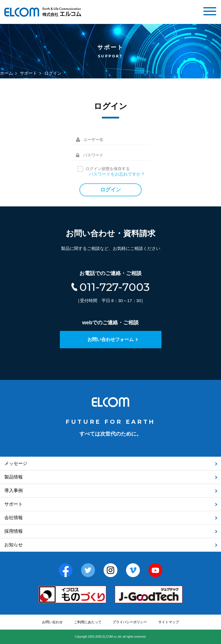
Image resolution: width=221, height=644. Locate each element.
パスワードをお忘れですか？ (117, 174)
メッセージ (16, 463)
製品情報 (14, 477)
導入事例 (14, 490)
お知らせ (14, 545)
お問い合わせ (52, 622)
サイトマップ (169, 622)
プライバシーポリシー (130, 622)
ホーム (6, 73)
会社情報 (14, 518)
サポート (28, 73)
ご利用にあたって (88, 622)
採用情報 (14, 531)
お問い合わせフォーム (110, 339)
